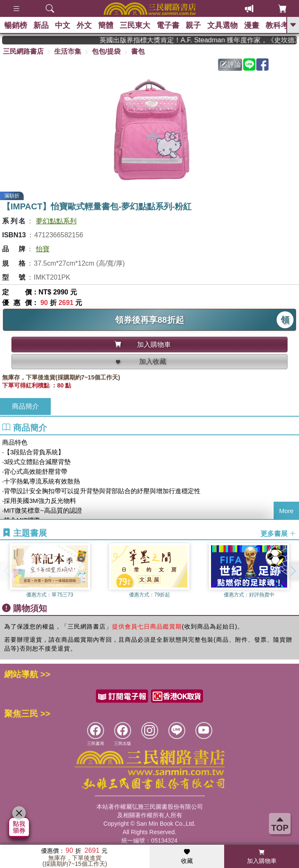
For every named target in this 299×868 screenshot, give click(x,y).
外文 (84, 25)
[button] (293, 571)
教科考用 (281, 25)
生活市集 (68, 51)
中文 (63, 25)
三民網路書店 (23, 51)
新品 (41, 25)
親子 (193, 25)
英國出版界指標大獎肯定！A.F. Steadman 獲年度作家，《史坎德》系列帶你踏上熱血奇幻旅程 (204, 40)
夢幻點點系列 (56, 221)
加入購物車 (262, 857)
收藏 (187, 857)
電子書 (168, 25)
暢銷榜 (16, 25)
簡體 (106, 25)
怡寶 (43, 249)
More (286, 511)
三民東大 (135, 25)
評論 (230, 65)
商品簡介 (25, 406)
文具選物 (222, 25)
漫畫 (252, 25)
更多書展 (278, 533)
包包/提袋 (106, 51)
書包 (138, 51)
